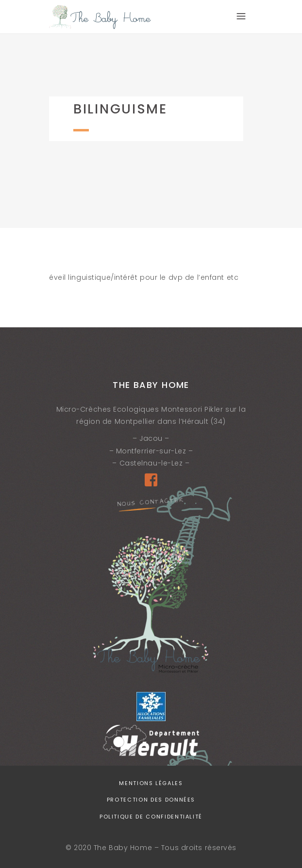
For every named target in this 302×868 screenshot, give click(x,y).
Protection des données (151, 800)
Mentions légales (151, 783)
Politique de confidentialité (151, 817)
